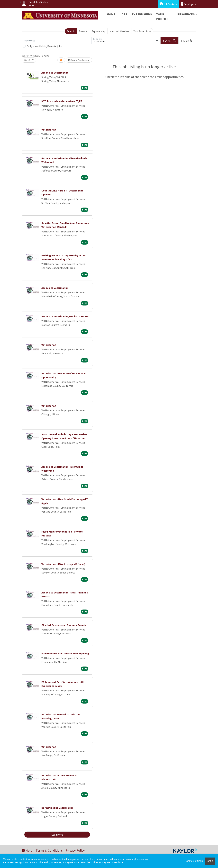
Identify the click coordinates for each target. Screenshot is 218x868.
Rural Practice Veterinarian (57, 808)
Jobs (124, 14)
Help (27, 850)
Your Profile (162, 17)
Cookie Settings (194, 861)
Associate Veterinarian (55, 73)
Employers (188, 4)
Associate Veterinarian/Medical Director (65, 316)
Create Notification (79, 60)
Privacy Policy (75, 850)
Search (71, 31)
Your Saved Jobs (142, 31)
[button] (187, 41)
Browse (83, 31)
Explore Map (98, 31)
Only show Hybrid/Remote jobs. (45, 46)
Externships (142, 14)
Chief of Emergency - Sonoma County (64, 625)
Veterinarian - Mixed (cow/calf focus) (63, 564)
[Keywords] (57, 41)
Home (111, 14)
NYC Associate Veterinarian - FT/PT (62, 101)
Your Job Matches (120, 31)
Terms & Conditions (49, 850)
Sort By (28, 60)
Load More (57, 835)
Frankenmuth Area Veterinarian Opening (65, 653)
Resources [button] (186, 14)
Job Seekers (168, 4)
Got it (210, 861)
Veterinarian (49, 130)
